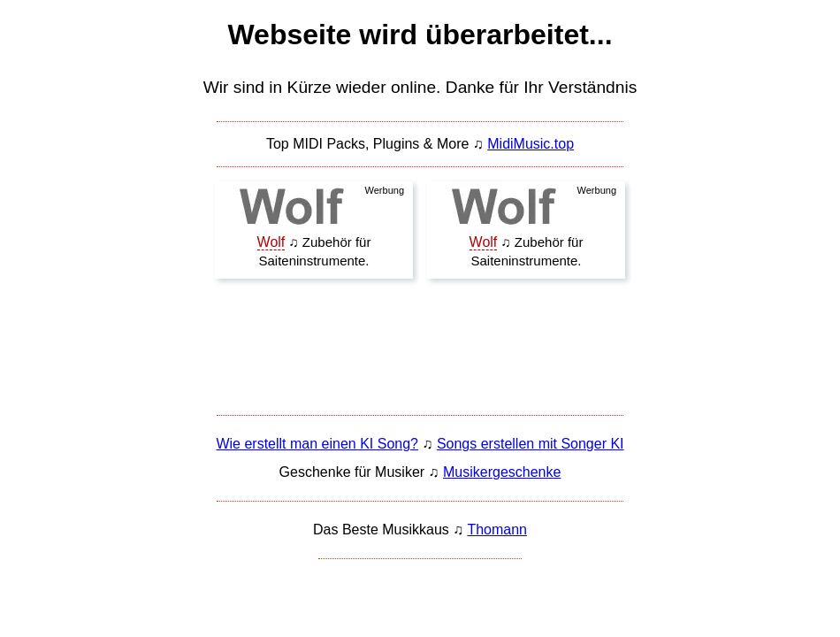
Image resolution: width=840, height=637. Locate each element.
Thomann (497, 530)
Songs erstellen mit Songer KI (531, 444)
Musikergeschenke (502, 472)
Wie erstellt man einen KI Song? (317, 444)
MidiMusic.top (531, 144)
